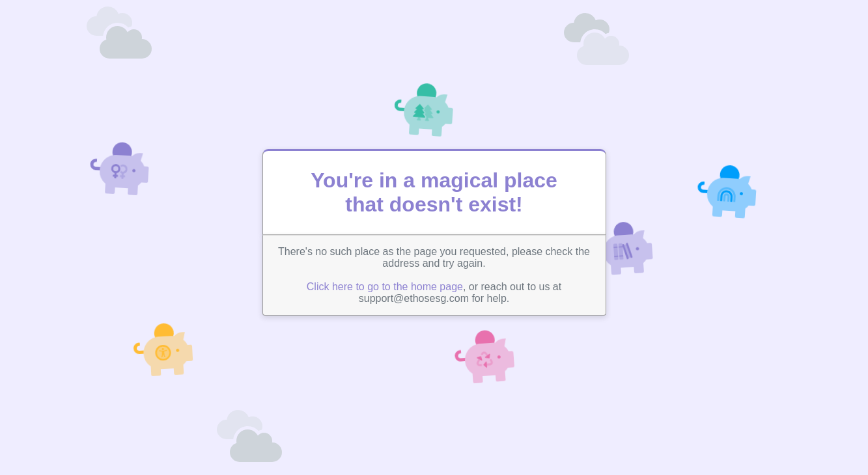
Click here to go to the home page (385, 287)
